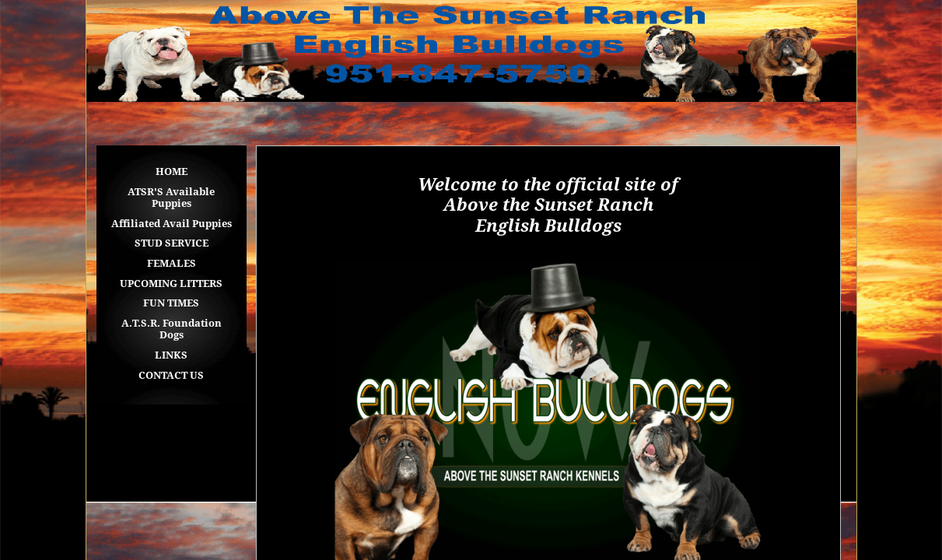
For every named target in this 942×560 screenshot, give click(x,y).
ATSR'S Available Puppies (171, 198)
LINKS (171, 355)
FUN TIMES (171, 303)
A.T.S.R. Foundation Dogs (172, 329)
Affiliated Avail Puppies (172, 224)
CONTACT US (171, 375)
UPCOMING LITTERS (171, 283)
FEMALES (172, 263)
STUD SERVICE (172, 243)
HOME (172, 171)
